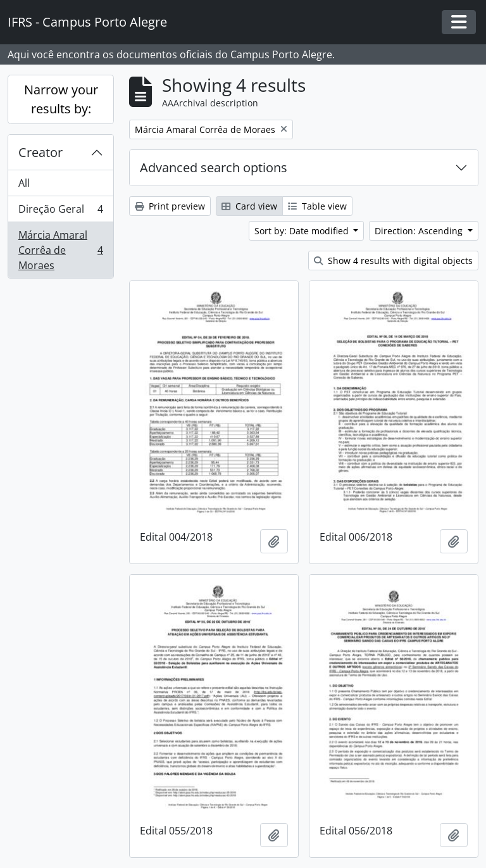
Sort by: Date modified (303, 231)
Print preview (170, 206)
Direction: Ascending (420, 231)
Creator (40, 152)
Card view (249, 206)
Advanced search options (214, 167)
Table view (317, 206)
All (24, 183)
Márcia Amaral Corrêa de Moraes (60, 250)
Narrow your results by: (61, 99)
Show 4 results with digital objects (393, 261)
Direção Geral (60, 212)
